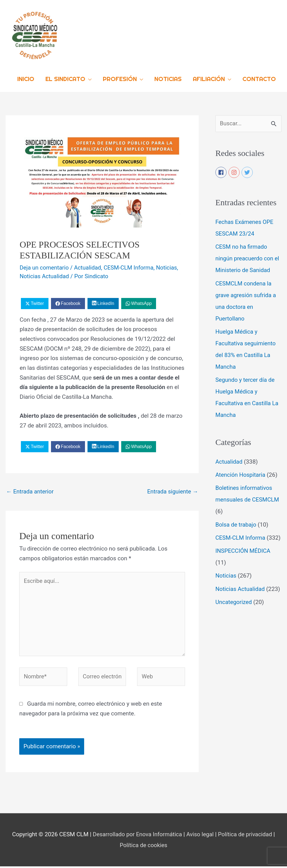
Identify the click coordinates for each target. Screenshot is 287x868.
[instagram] (234, 171)
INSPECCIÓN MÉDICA (244, 561)
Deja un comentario (45, 266)
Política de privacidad (247, 836)
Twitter (37, 302)
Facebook (70, 302)
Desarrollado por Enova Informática (136, 836)
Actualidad (89, 266)
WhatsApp (142, 302)
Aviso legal (200, 836)
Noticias (171, 266)
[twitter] (247, 171)
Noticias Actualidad (45, 275)
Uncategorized (234, 624)
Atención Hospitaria (241, 474)
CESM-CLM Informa (132, 266)
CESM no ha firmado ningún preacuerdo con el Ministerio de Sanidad (248, 257)
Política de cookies (143, 847)
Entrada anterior (31, 490)
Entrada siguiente (172, 490)
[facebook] (221, 171)
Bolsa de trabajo (236, 524)
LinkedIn (106, 302)
